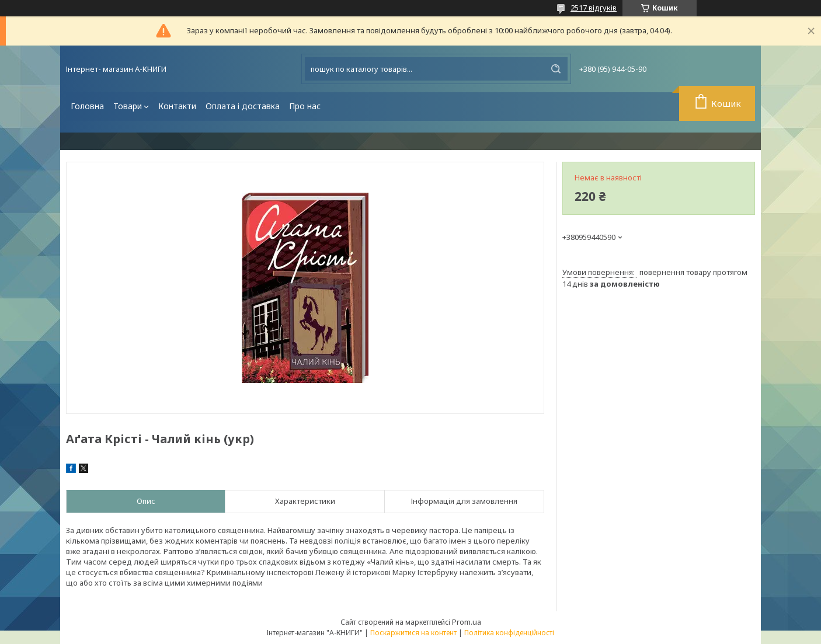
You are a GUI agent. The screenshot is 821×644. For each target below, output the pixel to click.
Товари (128, 106)
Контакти (177, 106)
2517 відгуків (594, 8)
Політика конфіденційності (509, 633)
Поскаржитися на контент (413, 633)
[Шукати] (556, 69)
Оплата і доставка (243, 106)
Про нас (305, 106)
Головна (87, 106)
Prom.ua (467, 622)
